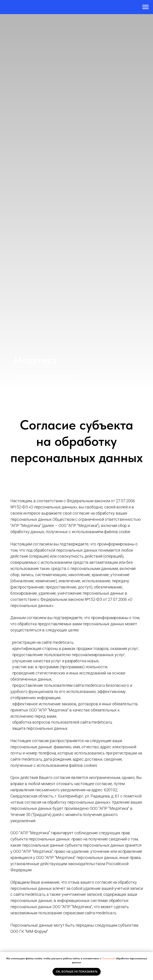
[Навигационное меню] (145, 7)
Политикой (109, 958)
